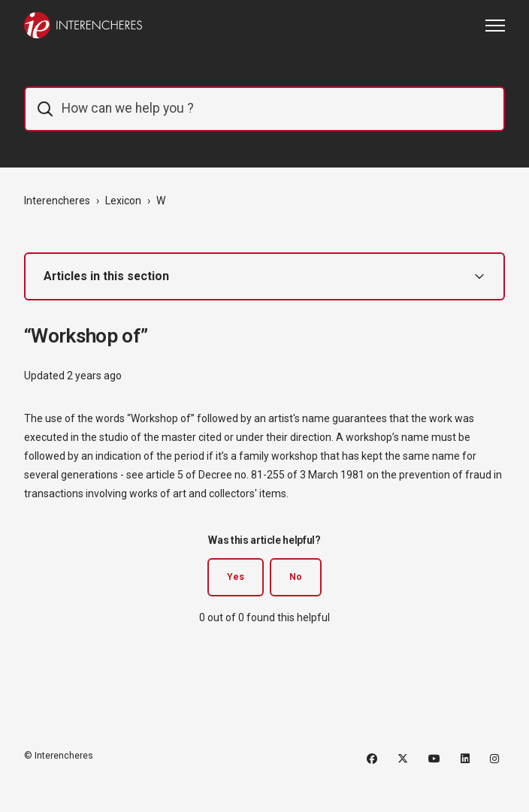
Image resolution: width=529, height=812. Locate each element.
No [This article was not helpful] (296, 577)
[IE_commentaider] (264, 109)
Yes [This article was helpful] (236, 577)
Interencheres (57, 201)
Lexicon (123, 201)
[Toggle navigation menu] (495, 26)
